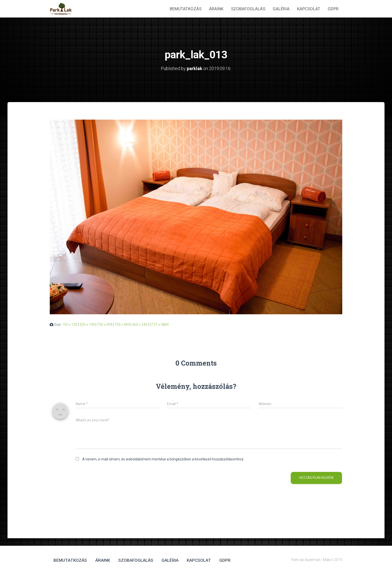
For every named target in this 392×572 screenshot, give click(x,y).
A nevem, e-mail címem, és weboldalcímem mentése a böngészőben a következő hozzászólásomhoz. (163, 459)
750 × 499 (105, 325)
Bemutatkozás (186, 9)
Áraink (216, 9)
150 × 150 (70, 325)
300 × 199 (87, 325)
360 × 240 (140, 325)
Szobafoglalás (248, 9)
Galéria (281, 9)
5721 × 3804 (159, 325)
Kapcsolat (309, 9)
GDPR (333, 9)
